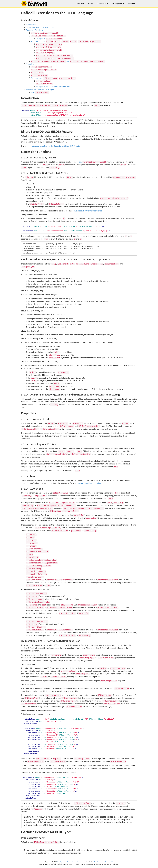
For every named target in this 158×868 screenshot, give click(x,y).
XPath (92, 162)
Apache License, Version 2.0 (104, 862)
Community (103, 4)
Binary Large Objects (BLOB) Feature (40, 27)
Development (118, 4)
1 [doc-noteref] (92, 527)
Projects (80, 4)
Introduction (31, 25)
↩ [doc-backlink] (83, 853)
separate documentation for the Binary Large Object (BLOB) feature (55, 146)
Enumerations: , (53, 78)
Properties (30, 64)
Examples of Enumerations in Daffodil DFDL (53, 87)
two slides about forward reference (88, 211)
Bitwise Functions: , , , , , (66, 41)
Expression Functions (34, 30)
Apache (132, 4)
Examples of (49, 39)
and (68, 61)
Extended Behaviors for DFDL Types (40, 89)
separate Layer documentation (89, 483)
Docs (91, 4)
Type (40, 92)
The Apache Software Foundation (69, 862)
